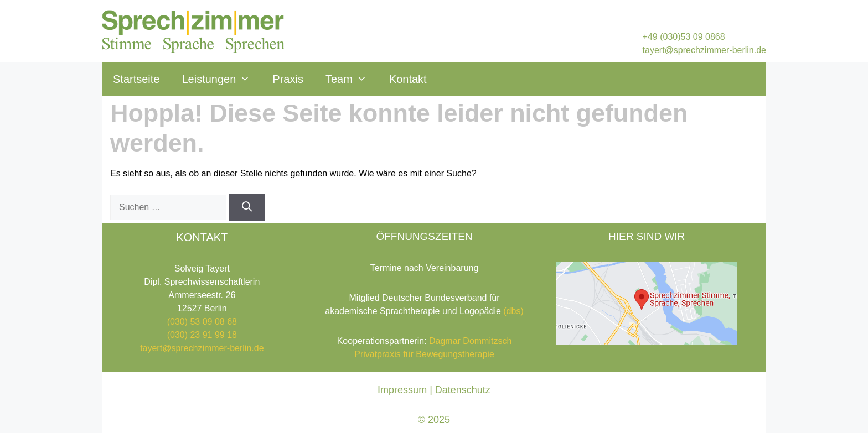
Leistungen (221, 79)
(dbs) (513, 311)
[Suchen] (247, 207)
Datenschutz (463, 390)
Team (352, 79)
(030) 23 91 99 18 (202, 335)
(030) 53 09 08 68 (202, 322)
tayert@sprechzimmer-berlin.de (704, 50)
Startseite (136, 79)
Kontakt (408, 79)
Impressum (402, 390)
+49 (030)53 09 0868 (684, 37)
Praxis (288, 79)
